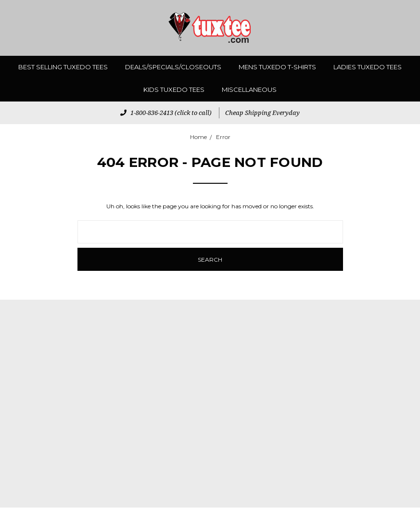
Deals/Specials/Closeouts (173, 67)
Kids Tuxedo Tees (174, 89)
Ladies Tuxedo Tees (368, 67)
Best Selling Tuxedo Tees (63, 67)
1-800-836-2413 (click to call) (166, 113)
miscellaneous (249, 89)
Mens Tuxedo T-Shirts (277, 67)
